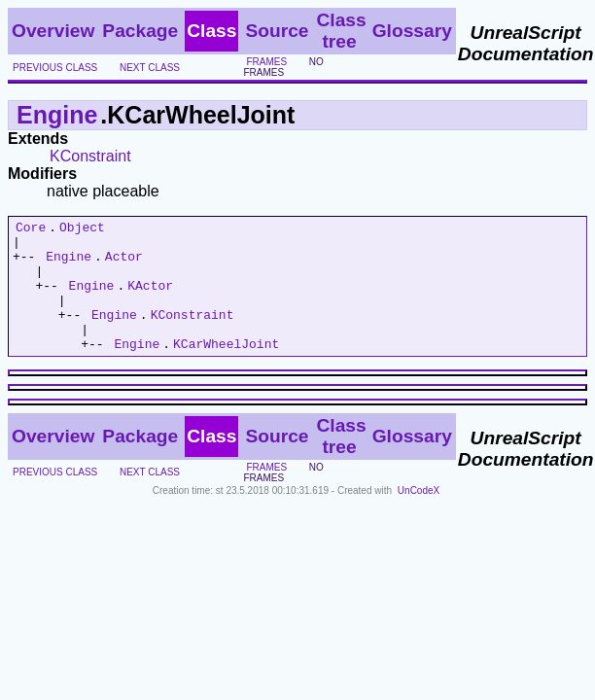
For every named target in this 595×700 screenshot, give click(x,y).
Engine (57, 115)
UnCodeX (419, 517)
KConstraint (90, 156)
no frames (283, 67)
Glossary (412, 31)
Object (82, 229)
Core (31, 229)
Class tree (341, 31)
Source (277, 31)
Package (140, 31)
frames (266, 62)
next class (150, 68)
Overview (53, 31)
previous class (55, 68)
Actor (124, 264)
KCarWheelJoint (226, 369)
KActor (150, 299)
